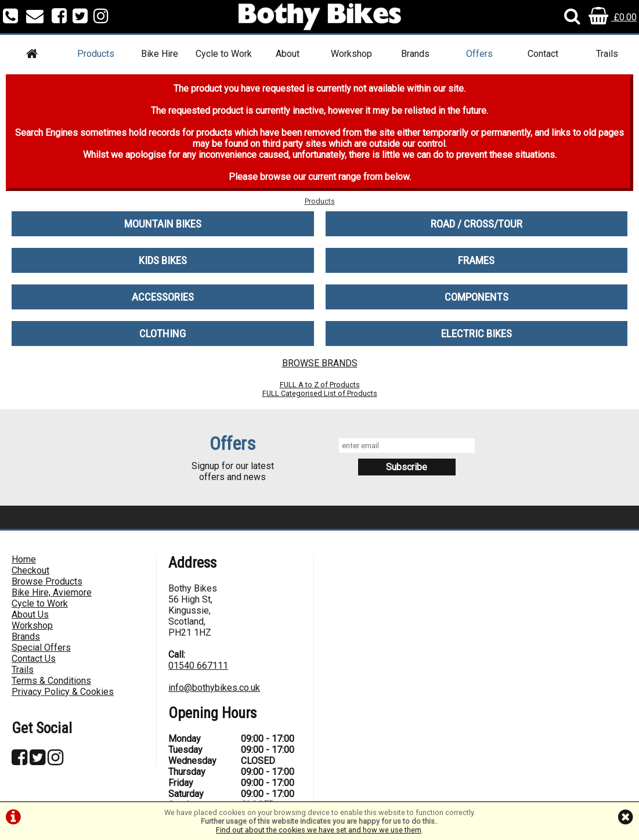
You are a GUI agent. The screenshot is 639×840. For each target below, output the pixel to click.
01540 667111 (198, 666)
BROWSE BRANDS (320, 363)
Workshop (351, 54)
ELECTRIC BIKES (476, 334)
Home (24, 559)
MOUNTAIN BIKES (163, 224)
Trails (607, 54)
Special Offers (41, 648)
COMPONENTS (476, 297)
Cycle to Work (224, 54)
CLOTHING (163, 334)
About (288, 54)
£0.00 (613, 17)
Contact (543, 54)
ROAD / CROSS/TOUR (476, 224)
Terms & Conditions (51, 681)
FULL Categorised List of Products (320, 393)
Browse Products (47, 581)
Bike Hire (160, 54)
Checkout (30, 570)
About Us (30, 614)
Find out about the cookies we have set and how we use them (319, 830)
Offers (479, 54)
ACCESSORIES (163, 297)
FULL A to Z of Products (320, 385)
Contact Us (34, 659)
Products (96, 54)
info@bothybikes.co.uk (214, 688)
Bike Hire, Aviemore (52, 592)
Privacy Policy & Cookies (63, 692)
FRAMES (476, 260)
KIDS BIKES (163, 260)
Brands (415, 54)
